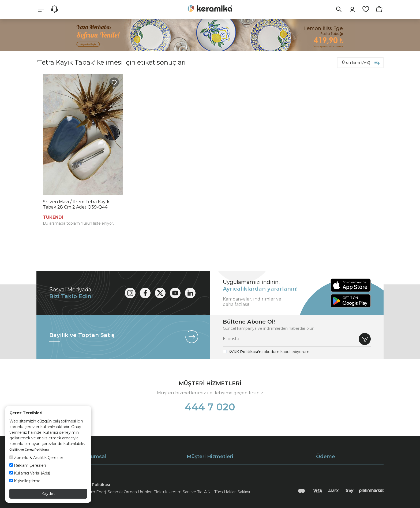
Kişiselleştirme (25, 481)
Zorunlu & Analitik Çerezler (36, 458)
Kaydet (48, 494)
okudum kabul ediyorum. (269, 352)
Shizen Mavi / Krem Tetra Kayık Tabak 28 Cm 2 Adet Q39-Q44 (76, 204)
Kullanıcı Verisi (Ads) (30, 473)
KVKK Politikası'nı (245, 352)
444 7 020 (210, 407)
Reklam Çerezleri (28, 465)
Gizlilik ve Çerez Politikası (29, 450)
